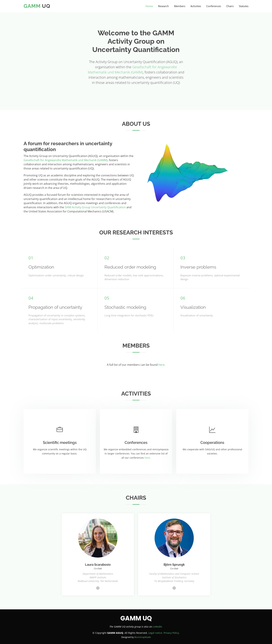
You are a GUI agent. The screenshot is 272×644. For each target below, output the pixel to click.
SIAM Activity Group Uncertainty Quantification (95, 207)
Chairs (230, 6)
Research (163, 6)
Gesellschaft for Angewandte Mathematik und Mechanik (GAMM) (66, 160)
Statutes (244, 6)
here (161, 365)
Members (180, 6)
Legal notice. (156, 633)
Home (149, 6)
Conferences (214, 6)
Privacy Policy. (172, 633)
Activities (196, 6)
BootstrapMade (143, 637)
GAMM (32, 6)
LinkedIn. (158, 627)
